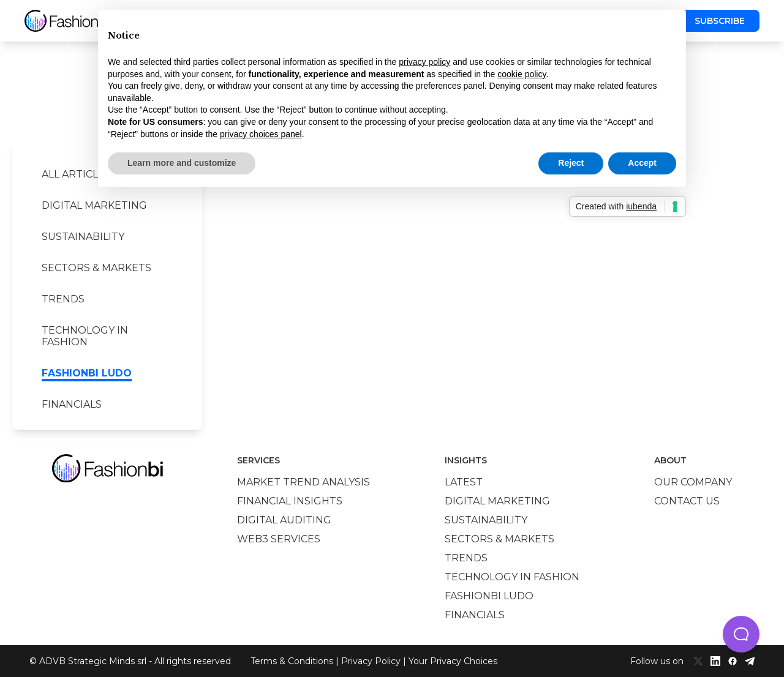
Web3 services (279, 539)
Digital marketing (94, 205)
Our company (693, 482)
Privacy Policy (371, 661)
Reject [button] (571, 163)
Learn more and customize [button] (182, 163)
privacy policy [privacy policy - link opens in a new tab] (424, 62)
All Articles (76, 174)
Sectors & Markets (96, 268)
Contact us (687, 501)
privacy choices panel (261, 134)
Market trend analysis (303, 482)
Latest (464, 482)
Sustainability (83, 237)
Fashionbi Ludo (87, 373)
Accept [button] (642, 163)
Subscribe (720, 21)
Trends (63, 299)
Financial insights (290, 501)
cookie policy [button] (522, 74)
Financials (72, 404)
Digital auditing (284, 520)
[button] (741, 634)
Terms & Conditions (292, 661)
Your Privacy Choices (453, 661)
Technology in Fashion (85, 336)
